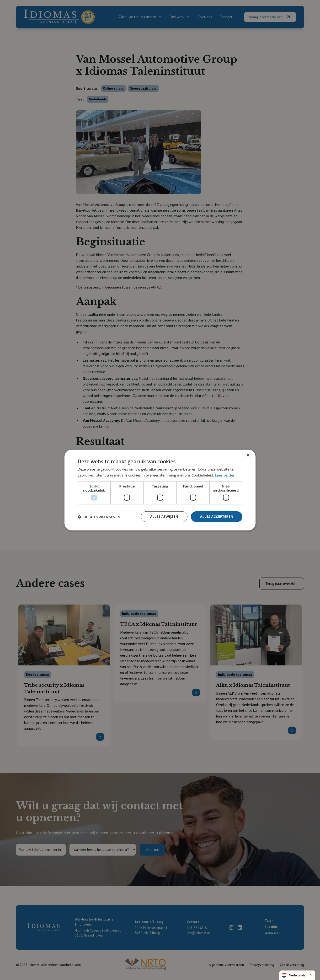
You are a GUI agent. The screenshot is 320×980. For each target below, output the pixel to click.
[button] (99, 517)
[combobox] (297, 975)
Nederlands (294, 975)
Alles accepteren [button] (217, 517)
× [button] (248, 455)
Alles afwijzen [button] (164, 517)
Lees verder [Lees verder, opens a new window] (225, 475)
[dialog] (160, 490)
